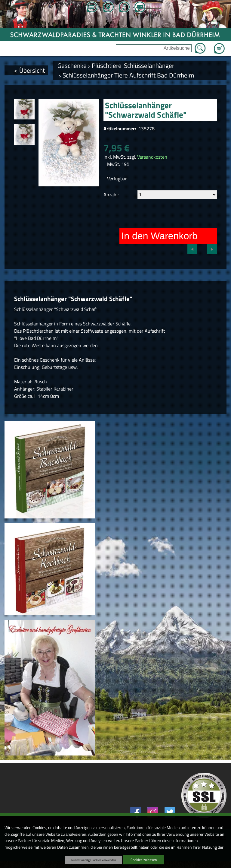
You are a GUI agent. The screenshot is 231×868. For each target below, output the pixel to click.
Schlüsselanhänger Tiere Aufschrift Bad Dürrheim (128, 75)
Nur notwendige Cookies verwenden (94, 860)
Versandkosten (152, 157)
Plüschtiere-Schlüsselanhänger (133, 65)
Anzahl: (111, 195)
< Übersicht (29, 70)
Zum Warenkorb (219, 45)
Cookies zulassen (144, 860)
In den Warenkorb (159, 236)
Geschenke (72, 65)
